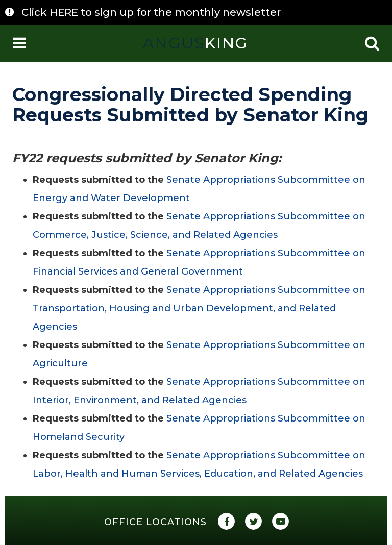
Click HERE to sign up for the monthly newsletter (151, 12)
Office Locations (155, 522)
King (195, 43)
